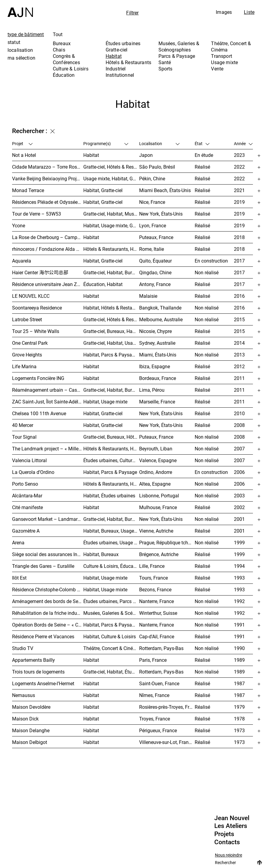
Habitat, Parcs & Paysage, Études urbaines (111, 625)
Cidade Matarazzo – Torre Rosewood (48, 167)
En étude (204, 155)
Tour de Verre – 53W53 (37, 214)
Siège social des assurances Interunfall (48, 554)
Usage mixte (224, 62)
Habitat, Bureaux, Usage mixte (111, 531)
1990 (239, 648)
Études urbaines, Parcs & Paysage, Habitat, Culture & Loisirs (111, 601)
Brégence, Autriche (159, 554)
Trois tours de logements (38, 672)
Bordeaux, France (158, 378)
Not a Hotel (24, 155)
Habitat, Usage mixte (105, 402)
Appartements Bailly (34, 660)
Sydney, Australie (157, 343)
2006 (239, 472)
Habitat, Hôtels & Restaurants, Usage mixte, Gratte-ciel (111, 308)
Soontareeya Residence (37, 308)
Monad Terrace (28, 190)
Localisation (159, 143)
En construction (211, 261)
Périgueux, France (158, 730)
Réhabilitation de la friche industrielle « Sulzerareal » (48, 613)
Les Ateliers (231, 826)
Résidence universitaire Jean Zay (47, 284)
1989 (239, 660)
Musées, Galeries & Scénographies (179, 47)
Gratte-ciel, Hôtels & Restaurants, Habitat (111, 167)
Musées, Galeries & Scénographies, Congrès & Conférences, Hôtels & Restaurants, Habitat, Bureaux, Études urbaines (111, 613)
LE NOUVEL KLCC (31, 296)
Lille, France (152, 566)
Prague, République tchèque (167, 543)
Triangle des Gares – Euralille (43, 566)
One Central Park (30, 343)
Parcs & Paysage (177, 56)
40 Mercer (23, 425)
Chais (59, 50)
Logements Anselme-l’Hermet (43, 683)
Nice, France (152, 202)
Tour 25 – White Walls (36, 331)
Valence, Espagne (158, 460)
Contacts (227, 842)
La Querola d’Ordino (33, 472)
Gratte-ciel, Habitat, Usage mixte (111, 343)
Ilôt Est (19, 578)
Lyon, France (153, 226)
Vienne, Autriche (156, 531)
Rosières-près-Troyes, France (167, 707)
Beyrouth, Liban (156, 449)
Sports (166, 69)
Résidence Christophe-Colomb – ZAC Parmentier (48, 590)
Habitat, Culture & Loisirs (110, 636)
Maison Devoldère (31, 707)
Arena (18, 543)
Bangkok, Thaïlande (160, 308)
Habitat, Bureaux (101, 554)
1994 (239, 566)
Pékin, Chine (152, 179)
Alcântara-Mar (27, 496)
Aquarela (22, 261)
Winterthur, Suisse (158, 613)
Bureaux (62, 43)
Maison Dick (25, 719)
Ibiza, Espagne (155, 366)
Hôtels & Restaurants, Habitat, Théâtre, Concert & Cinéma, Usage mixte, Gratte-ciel (111, 449)
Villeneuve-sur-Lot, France (166, 742)
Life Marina (24, 366)
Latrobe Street (27, 319)
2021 (239, 190)
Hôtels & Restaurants (128, 62)
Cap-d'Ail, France (157, 636)
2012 (239, 366)
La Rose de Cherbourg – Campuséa (48, 237)
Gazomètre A (26, 531)
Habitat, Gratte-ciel (103, 190)
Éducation (64, 75)
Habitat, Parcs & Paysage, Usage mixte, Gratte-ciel (111, 355)
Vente (217, 69)
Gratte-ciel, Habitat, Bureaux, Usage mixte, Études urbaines (111, 519)
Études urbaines (123, 43)
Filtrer (132, 13)
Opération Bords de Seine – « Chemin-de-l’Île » (48, 625)
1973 (239, 730)
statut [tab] (14, 42)
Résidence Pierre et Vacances (43, 636)
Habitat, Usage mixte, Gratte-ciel (111, 226)
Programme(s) (106, 143)
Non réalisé (207, 272)
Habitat (114, 56)
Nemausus (24, 695)
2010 (239, 413)
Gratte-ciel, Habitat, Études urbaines (111, 672)
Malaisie (148, 296)
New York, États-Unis (161, 214)
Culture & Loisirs (71, 69)
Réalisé (202, 167)
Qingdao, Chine (155, 272)
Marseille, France (157, 402)
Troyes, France (155, 719)
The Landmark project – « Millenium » (48, 449)
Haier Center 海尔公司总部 (40, 272)
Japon (146, 155)
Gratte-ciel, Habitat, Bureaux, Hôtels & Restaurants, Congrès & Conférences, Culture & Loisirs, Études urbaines (111, 390)
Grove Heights (27, 355)
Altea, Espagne (155, 484)
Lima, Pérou (152, 390)
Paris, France (153, 660)
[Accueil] (20, 9)
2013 (239, 355)
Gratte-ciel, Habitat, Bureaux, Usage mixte (111, 272)
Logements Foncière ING (38, 378)
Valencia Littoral (29, 460)
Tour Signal (24, 437)
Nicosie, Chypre (155, 331)
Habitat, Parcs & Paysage (110, 472)
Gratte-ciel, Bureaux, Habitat (111, 331)
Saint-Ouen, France (159, 683)
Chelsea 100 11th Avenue (39, 413)
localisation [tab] (20, 50)
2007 (239, 449)
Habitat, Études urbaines (109, 496)
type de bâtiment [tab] (26, 34)
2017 (239, 261)
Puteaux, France (156, 237)
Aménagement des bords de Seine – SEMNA (48, 601)
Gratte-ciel (117, 50)
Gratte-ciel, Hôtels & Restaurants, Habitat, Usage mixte (111, 319)
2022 (239, 167)
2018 (239, 237)
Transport (221, 56)
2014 (239, 343)
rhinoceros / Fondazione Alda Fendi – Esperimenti (48, 249)
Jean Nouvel (232, 818)
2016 (239, 296)
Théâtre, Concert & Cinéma (231, 47)
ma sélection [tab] (21, 58)
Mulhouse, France (158, 507)
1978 (239, 719)
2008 (239, 425)
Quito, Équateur (155, 261)
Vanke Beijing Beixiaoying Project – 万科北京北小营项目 (48, 179)
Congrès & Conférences (66, 59)
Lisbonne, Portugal (159, 496)
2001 (239, 519)
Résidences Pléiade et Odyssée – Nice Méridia (48, 202)
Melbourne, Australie (161, 319)
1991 (239, 625)
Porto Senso (25, 484)
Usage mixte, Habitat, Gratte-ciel (111, 179)
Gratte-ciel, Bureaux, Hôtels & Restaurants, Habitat (111, 437)
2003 (239, 496)
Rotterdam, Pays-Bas (161, 648)
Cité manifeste (27, 507)
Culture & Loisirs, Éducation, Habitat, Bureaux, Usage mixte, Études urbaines (111, 566)
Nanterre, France (156, 601)
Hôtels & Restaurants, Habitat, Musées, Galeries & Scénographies (111, 249)
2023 (239, 155)
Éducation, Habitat (103, 284)
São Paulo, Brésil (157, 167)
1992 (239, 601)
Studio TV (23, 648)
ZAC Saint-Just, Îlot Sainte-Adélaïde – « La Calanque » (48, 402)
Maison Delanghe (31, 730)
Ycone (19, 226)
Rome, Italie (152, 249)
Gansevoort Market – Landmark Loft (48, 519)
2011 (239, 378)
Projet (22, 143)
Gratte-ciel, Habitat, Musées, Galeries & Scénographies (111, 214)
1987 (239, 683)
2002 (239, 507)
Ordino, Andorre (156, 472)
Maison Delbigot (30, 742)
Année (243, 143)
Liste (249, 12)
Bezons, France (155, 590)
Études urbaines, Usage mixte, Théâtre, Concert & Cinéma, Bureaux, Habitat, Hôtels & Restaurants (111, 543)
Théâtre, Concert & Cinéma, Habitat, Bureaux (111, 648)
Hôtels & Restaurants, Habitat (111, 484)
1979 (239, 707)
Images (224, 12)
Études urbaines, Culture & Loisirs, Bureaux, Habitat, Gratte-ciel (111, 460)
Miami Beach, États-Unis (165, 190)
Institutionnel (120, 75)
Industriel (116, 69)
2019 (239, 202)
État (202, 143)
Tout (58, 34)
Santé (165, 62)
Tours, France (153, 578)
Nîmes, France (154, 695)
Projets (224, 834)
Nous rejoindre (228, 855)
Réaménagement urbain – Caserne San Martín (48, 390)
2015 (239, 319)
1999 (239, 543)
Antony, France (155, 284)
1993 (239, 578)
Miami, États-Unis (158, 355)
